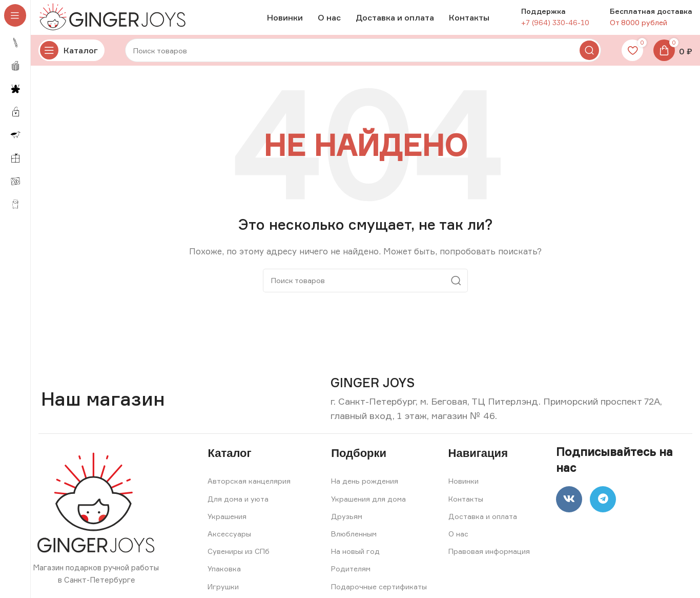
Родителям (351, 575)
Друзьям (347, 522)
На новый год (355, 557)
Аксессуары (229, 540)
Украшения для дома (368, 504)
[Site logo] (115, 20)
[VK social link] (571, 507)
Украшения (227, 522)
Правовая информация (489, 557)
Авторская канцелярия (249, 487)
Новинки (464, 487)
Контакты (466, 504)
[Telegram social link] (610, 507)
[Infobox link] (373, 389)
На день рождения (365, 487)
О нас (458, 540)
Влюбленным (354, 540)
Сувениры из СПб (239, 557)
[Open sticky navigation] (71, 56)
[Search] (363, 56)
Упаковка (224, 575)
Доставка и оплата (483, 522)
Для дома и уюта (238, 504)
